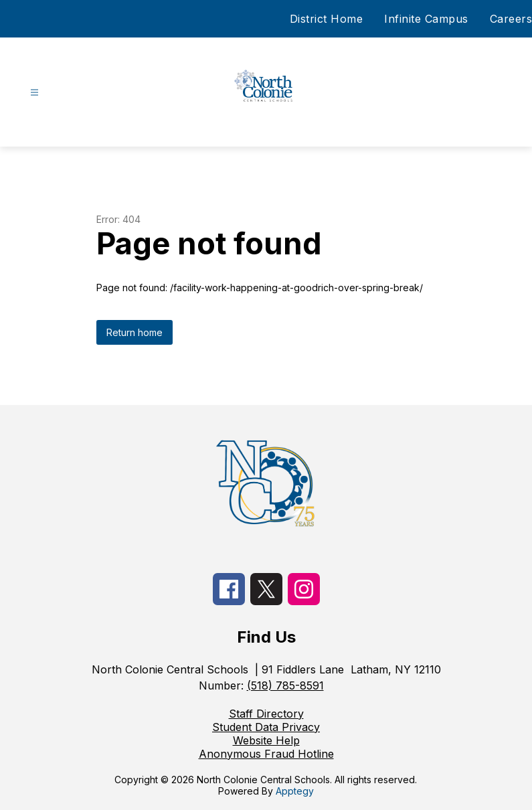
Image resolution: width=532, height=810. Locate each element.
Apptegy (295, 791)
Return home (135, 332)
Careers (511, 19)
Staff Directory (266, 714)
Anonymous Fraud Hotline (266, 754)
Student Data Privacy (266, 727)
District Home (327, 19)
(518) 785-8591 (285, 685)
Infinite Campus (426, 19)
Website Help (266, 740)
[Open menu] (34, 93)
